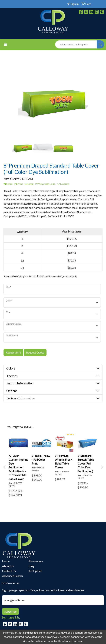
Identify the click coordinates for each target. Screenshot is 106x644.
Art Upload (35, 571)
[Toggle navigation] (5, 44)
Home (6, 561)
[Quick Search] (76, 44)
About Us (8, 566)
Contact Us (9, 571)
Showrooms (36, 561)
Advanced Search (12, 576)
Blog (32, 566)
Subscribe (10, 611)
